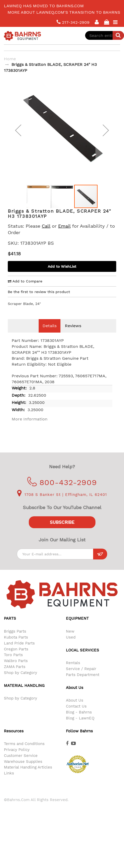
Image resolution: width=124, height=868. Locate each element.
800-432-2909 (62, 490)
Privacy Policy (17, 757)
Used (71, 645)
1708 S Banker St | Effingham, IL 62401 (62, 502)
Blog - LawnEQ (80, 726)
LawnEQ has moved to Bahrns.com (44, 6)
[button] (18, 134)
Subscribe (62, 530)
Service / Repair (81, 677)
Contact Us (76, 714)
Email (64, 234)
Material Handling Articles (28, 775)
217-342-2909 (73, 22)
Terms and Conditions (24, 751)
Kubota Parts (16, 645)
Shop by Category (20, 680)
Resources (14, 739)
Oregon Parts (16, 657)
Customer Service (21, 763)
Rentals (73, 671)
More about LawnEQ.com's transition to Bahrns (64, 12)
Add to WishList (62, 274)
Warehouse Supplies (23, 769)
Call (46, 234)
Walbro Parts (16, 669)
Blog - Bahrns (79, 720)
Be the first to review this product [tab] (39, 299)
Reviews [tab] (73, 333)
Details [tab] (50, 333)
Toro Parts (13, 663)
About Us (75, 708)
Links (9, 781)
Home (10, 59)
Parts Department (83, 682)
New (70, 639)
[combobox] (105, 35)
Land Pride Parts (19, 651)
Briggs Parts (15, 639)
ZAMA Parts (15, 674)
